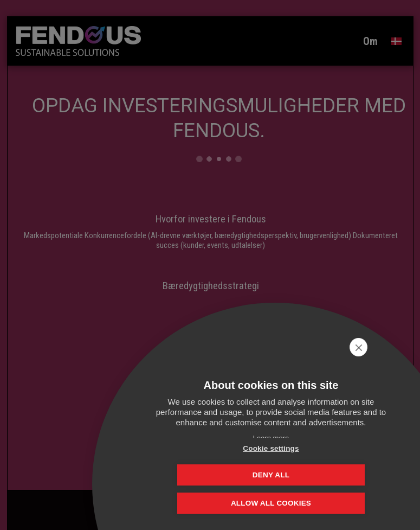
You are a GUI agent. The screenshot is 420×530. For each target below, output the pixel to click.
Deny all (325, 474)
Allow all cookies (271, 504)
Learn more (271, 438)
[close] (395, 347)
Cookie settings (217, 474)
